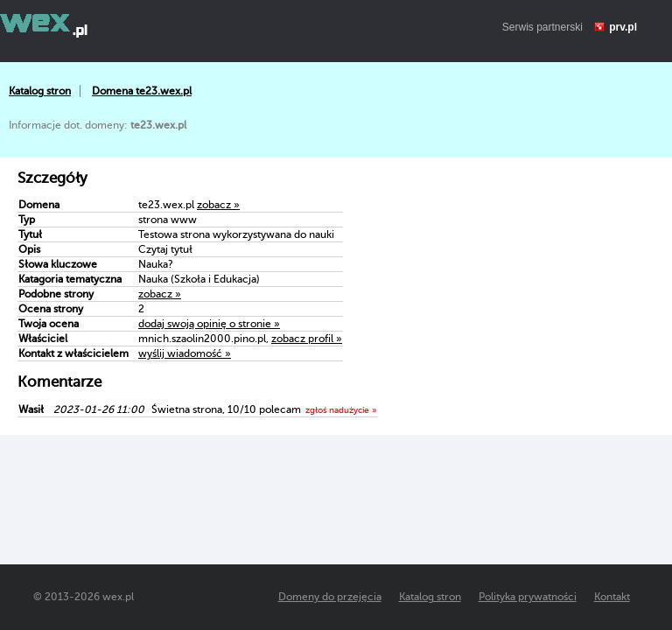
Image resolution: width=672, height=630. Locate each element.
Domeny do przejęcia (330, 597)
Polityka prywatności (528, 597)
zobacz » (218, 205)
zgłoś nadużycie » (341, 410)
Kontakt (612, 597)
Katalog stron (40, 91)
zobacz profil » (307, 339)
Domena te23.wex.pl (142, 91)
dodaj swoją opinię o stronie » (209, 324)
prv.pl (623, 27)
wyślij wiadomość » (185, 353)
